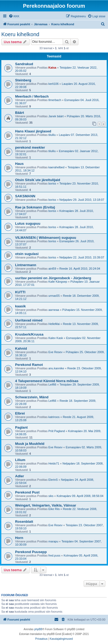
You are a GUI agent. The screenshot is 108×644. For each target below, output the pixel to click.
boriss (52, 183)
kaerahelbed (57, 167)
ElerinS (53, 480)
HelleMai (54, 324)
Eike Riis (54, 509)
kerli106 (54, 84)
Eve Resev (55, 352)
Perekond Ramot (29, 365)
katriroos (54, 417)
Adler (20, 476)
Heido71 (54, 463)
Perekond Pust (27, 492)
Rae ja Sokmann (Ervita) (35, 207)
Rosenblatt (24, 522)
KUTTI (20, 292)
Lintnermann (26, 265)
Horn (19, 538)
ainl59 (52, 269)
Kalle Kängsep (58, 282)
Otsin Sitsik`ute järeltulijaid (38, 180)
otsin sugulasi (27, 254)
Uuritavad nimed (29, 320)
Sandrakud (24, 64)
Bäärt (20, 113)
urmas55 (54, 296)
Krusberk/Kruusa (29, 334)
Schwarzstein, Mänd (32, 397)
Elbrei (20, 413)
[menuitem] (14, 16)
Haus (19, 164)
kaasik (20, 306)
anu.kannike (56, 368)
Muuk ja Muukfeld (30, 444)
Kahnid (21, 348)
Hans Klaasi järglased (33, 131)
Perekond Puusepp (31, 552)
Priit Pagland (57, 431)
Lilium (20, 460)
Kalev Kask (56, 338)
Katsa (52, 68)
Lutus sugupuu (28, 223)
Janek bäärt (56, 116)
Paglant (21, 427)
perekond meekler (30, 147)
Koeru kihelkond (20, 34)
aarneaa (54, 310)
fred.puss (54, 555)
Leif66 (52, 384)
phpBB (38, 629)
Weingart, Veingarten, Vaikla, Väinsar (46, 505)
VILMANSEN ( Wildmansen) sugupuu (46, 238)
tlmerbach (55, 100)
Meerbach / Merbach (32, 96)
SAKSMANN (25, 196)
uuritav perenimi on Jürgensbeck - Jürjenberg (53, 278)
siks (51, 496)
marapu (53, 541)
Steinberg (23, 80)
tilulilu (52, 135)
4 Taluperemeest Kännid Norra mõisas (47, 381)
